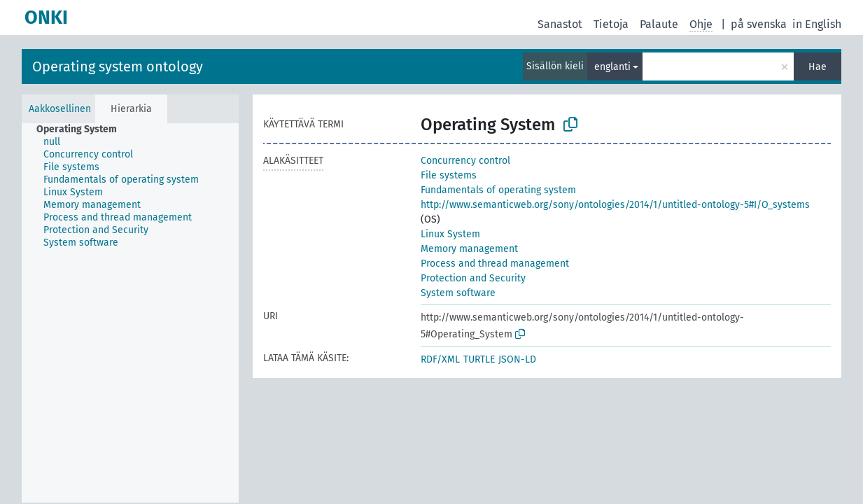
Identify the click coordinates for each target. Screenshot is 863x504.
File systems (449, 175)
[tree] (130, 313)
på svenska (759, 24)
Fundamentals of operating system (498, 190)
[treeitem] (83, 129)
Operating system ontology (118, 66)
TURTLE (479, 359)
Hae (818, 67)
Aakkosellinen (60, 109)
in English (817, 24)
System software (458, 293)
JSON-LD (517, 359)
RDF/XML (440, 359)
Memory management (469, 249)
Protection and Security (473, 278)
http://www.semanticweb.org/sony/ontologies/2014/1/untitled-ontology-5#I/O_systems (615, 205)
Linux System (450, 234)
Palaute (659, 24)
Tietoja (611, 24)
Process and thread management (495, 264)
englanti (612, 67)
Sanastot (560, 24)
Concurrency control (465, 161)
